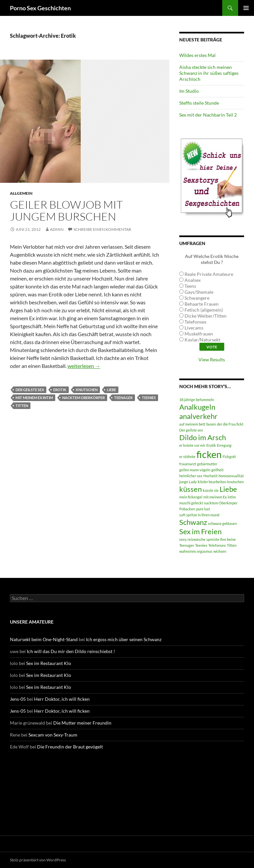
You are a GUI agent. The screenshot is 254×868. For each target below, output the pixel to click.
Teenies (149, 398)
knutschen (87, 390)
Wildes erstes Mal (197, 55)
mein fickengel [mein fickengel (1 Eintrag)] (191, 497)
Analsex (193, 280)
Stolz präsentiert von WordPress (38, 860)
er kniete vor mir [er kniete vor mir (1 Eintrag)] (192, 445)
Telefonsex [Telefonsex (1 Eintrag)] (217, 545)
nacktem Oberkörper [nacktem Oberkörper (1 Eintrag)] (221, 503)
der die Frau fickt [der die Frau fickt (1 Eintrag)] (230, 424)
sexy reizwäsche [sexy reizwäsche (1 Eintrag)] (192, 539)
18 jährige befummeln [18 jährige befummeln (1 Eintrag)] (197, 400)
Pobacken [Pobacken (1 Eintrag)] (187, 509)
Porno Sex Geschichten (40, 8)
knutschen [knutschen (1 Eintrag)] (235, 482)
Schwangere (197, 298)
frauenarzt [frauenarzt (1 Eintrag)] (188, 464)
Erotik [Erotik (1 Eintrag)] (211, 445)
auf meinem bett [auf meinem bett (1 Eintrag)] (192, 424)
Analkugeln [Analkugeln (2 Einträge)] (197, 407)
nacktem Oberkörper (84, 398)
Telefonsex (195, 322)
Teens (190, 286)
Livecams (194, 328)
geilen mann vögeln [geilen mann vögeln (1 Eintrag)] (195, 470)
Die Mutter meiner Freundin (82, 723)
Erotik (60, 390)
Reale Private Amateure (209, 274)
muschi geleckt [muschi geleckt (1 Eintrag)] (191, 503)
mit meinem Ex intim (34, 398)
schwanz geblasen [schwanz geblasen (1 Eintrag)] (222, 523)
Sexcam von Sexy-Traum (53, 735)
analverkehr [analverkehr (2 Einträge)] (198, 416)
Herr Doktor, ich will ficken (62, 699)
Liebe (111, 390)
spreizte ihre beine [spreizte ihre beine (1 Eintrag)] (221, 539)
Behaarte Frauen (202, 304)
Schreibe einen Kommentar (102, 229)
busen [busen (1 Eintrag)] (211, 424)
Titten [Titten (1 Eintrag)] (232, 545)
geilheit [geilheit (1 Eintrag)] (217, 470)
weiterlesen (84, 366)
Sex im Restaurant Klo (49, 663)
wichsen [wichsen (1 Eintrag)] (220, 551)
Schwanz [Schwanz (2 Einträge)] (193, 522)
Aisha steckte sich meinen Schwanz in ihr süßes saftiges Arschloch (209, 73)
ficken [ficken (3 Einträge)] (209, 454)
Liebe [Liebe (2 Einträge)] (228, 489)
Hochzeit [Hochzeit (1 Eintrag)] (211, 476)
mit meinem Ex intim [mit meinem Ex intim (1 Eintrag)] (220, 497)
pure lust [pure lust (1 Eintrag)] (203, 509)
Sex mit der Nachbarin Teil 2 (208, 115)
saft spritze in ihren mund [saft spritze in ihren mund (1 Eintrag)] (199, 515)
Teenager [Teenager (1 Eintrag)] (187, 545)
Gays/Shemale (199, 292)
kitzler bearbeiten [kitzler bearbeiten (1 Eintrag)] (212, 482)
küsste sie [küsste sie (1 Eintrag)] (211, 490)
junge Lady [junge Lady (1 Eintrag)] (188, 482)
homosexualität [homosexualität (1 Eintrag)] (231, 476)
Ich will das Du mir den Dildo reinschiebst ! (71, 651)
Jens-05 (18, 699)
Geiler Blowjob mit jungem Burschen (66, 210)
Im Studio (189, 91)
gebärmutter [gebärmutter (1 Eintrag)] (207, 464)
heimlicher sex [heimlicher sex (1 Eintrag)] (191, 476)
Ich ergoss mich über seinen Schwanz (124, 639)
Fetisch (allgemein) (204, 310)
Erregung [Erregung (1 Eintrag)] (224, 445)
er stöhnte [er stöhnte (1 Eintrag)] (187, 457)
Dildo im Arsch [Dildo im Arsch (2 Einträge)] (203, 437)
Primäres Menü (246, 8)
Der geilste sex (30, 390)
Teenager (123, 398)
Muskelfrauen (199, 334)
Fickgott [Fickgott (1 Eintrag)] (229, 457)
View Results (212, 359)
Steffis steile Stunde (199, 103)
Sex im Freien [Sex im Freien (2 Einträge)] (200, 531)
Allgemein (21, 193)
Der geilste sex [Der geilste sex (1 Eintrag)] (191, 430)
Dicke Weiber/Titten (206, 316)
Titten (22, 406)
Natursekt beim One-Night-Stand (44, 639)
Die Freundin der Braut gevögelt (70, 747)
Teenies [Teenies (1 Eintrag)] (201, 545)
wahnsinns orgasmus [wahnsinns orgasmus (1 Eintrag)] (196, 551)
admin (57, 229)
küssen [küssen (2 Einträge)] (190, 489)
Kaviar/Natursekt (202, 340)
